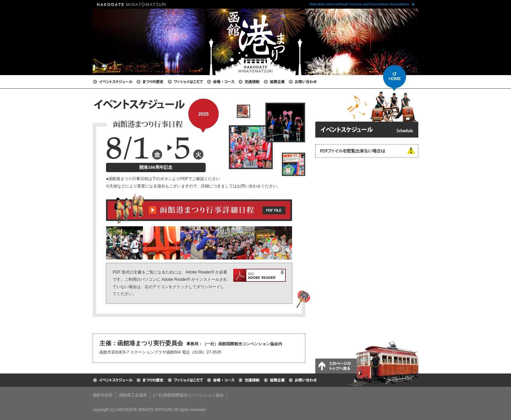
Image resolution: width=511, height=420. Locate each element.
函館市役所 (103, 395)
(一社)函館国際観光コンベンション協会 (188, 395)
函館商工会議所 (133, 395)
